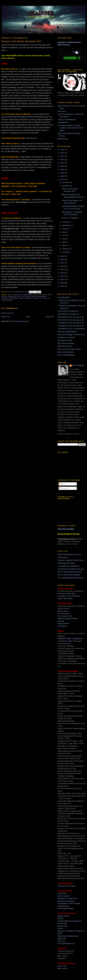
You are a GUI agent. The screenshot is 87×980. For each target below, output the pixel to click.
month (34, 297)
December (66, 182)
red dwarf (14, 298)
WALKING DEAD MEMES (67, 332)
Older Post (50, 317)
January (65, 252)
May (64, 239)
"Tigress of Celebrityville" (67, 120)
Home (28, 317)
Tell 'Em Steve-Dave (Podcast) (69, 575)
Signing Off (62, 938)
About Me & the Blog (66, 529)
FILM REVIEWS (64, 297)
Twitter (60, 598)
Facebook (62, 593)
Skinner (60, 928)
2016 (62, 256)
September (66, 225)
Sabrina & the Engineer (66, 901)
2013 (62, 266)
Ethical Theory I (63, 611)
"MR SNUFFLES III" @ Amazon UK (71, 317)
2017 (10, 295)
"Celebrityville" (63, 122)
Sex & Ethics (62, 626)
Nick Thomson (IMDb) (66, 343)
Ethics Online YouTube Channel (69, 349)
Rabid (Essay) (63, 139)
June (64, 235)
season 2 (29, 298)
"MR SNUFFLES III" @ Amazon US (71, 320)
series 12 (38, 298)
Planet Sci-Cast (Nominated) (68, 936)
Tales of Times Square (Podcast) (70, 572)
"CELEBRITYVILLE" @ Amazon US (71, 326)
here (36, 138)
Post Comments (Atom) (20, 321)
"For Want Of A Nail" (65, 641)
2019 (62, 173)
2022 (62, 163)
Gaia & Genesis (63, 623)
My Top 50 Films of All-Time (69, 534)
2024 (62, 156)
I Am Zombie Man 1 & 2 (66, 943)
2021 (62, 166)
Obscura (61, 918)
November (66, 186)
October (65, 222)
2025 (62, 153)
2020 (62, 170)
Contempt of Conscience (67, 886)
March (65, 245)
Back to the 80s (63, 896)
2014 (62, 263)
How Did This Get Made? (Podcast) (71, 569)
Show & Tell (62, 966)
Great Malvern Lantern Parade (69, 903)
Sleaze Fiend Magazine (66, 355)
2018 (62, 176)
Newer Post (6, 317)
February (66, 249)
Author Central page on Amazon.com (71, 334)
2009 (62, 279)
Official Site (71, 593)
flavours (26, 297)
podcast (5, 298)
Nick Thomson (78, 365)
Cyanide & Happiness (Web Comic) (71, 560)
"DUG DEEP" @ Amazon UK (68, 311)
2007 (62, 286)
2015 (62, 259)
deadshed (12, 297)
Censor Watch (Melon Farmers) (69, 554)
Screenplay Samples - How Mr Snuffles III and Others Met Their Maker (70, 128)
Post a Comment (7, 313)
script (22, 298)
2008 (62, 283)
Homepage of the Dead (66, 563)
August (65, 229)
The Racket (62, 893)
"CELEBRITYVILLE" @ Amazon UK (71, 323)
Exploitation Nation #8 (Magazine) (70, 638)
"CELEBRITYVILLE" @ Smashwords (71, 329)
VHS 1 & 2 (61, 941)
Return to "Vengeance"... (71, 218)
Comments (64, 488)
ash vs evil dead (40, 295)
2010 (62, 276)
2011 (62, 273)
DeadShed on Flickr (65, 340)
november (42, 297)
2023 (62, 160)
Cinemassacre (63, 557)
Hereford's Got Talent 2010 (67, 898)
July (64, 232)
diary (19, 297)
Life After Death (63, 613)
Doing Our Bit (63, 926)
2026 (62, 150)
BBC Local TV (63, 968)
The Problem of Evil (65, 616)
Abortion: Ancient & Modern (68, 618)
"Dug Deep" (62, 111)
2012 (62, 269)
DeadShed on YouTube (66, 337)
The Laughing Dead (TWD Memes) (70, 578)
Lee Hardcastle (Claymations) (69, 566)
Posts (62, 484)
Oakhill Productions (65, 346)
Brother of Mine (63, 916)
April (64, 242)
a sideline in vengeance (22, 295)
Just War (61, 621)
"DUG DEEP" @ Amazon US (68, 314)
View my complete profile (69, 434)
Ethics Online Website (66, 352)
